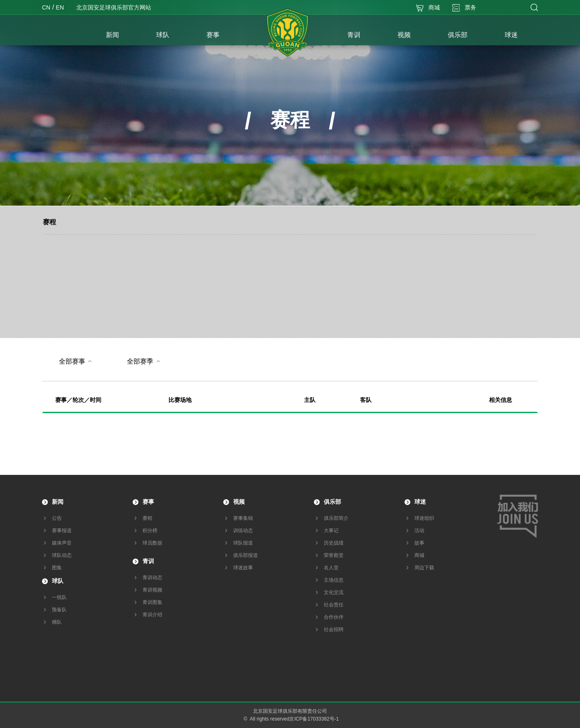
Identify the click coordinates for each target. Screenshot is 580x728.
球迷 (420, 502)
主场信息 (334, 580)
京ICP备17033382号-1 (314, 719)
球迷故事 (243, 568)
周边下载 (424, 568)
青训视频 (152, 590)
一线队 (59, 597)
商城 (419, 555)
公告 (57, 518)
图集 (57, 568)
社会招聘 (334, 629)
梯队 (57, 622)
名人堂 (331, 568)
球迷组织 (424, 518)
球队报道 (243, 543)
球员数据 (152, 543)
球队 (58, 581)
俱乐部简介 (336, 518)
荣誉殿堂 (334, 555)
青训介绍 (152, 615)
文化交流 (334, 592)
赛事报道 (62, 531)
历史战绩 (334, 543)
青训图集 (152, 602)
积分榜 (150, 531)
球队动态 (62, 555)
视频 (239, 502)
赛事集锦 (243, 518)
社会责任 (334, 605)
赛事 (148, 502)
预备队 (59, 610)
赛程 (49, 222)
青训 (148, 561)
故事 (419, 543)
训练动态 (243, 531)
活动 (419, 531)
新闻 (58, 502)
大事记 (331, 531)
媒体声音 (62, 543)
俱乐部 (332, 502)
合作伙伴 (334, 617)
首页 (65, 36)
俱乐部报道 (246, 555)
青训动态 (152, 578)
